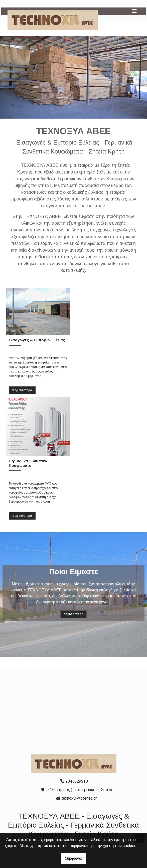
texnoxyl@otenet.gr (79, 798)
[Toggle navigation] (134, 11)
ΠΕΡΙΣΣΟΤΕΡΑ (22, 390)
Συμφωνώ (73, 858)
